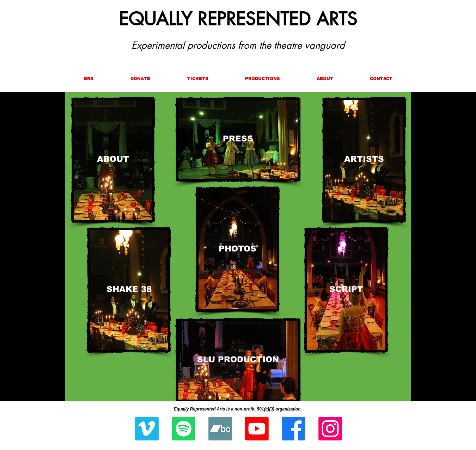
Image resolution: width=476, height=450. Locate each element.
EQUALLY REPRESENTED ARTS (238, 19)
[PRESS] (238, 139)
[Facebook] (294, 429)
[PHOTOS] (237, 249)
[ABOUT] (113, 160)
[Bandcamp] (220, 429)
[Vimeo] (147, 429)
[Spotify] (184, 429)
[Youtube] (257, 429)
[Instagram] (330, 429)
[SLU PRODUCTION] (238, 360)
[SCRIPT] (346, 290)
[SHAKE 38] (129, 290)
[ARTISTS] (364, 160)
